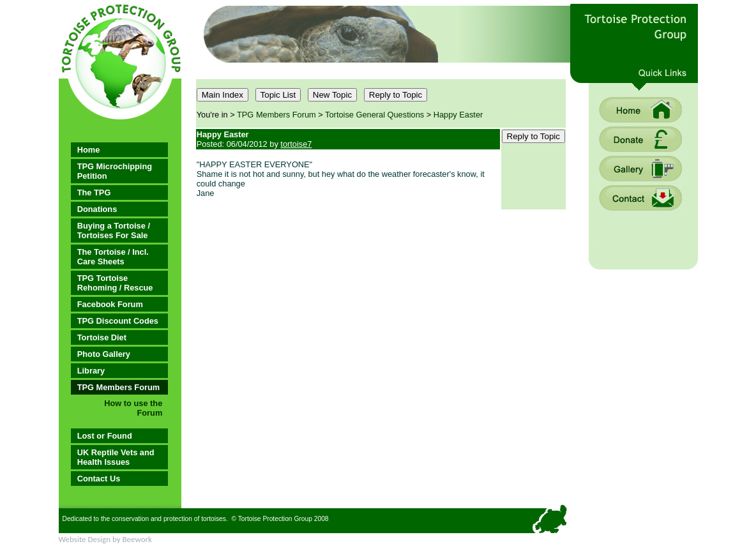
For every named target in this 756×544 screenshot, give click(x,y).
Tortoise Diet (102, 337)
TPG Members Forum (118, 387)
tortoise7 (296, 144)
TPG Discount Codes (118, 321)
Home (89, 150)
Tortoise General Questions (374, 115)
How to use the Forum (133, 408)
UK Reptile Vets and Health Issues (116, 457)
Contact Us (99, 479)
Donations (97, 209)
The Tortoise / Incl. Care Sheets (113, 257)
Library (91, 371)
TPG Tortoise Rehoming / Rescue (115, 283)
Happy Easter (458, 115)
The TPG (94, 193)
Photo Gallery (104, 354)
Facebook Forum (110, 304)
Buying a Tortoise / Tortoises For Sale (114, 230)
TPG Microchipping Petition (115, 171)
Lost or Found (105, 436)
